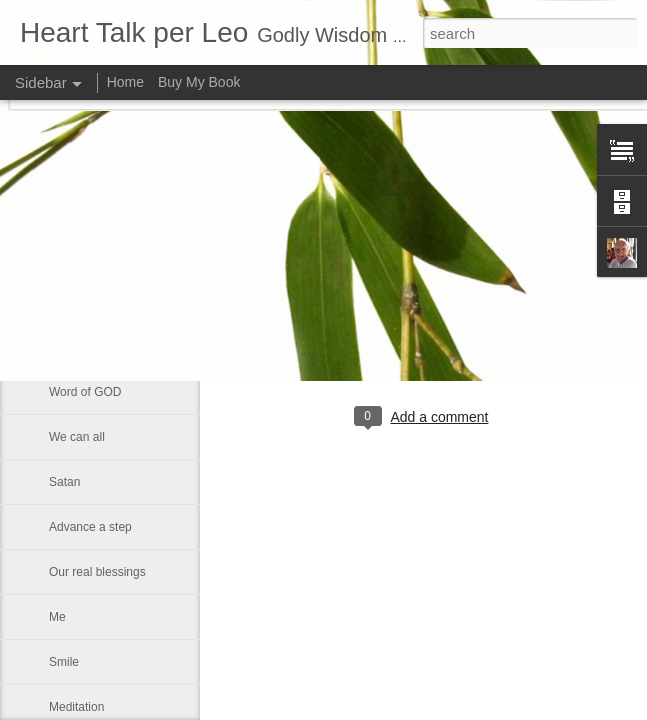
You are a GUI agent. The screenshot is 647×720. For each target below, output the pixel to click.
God (60, 257)
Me (57, 617)
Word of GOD (85, 392)
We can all (77, 437)
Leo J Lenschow (483, 335)
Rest (61, 347)
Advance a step (90, 527)
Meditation (76, 707)
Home (125, 82)
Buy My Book (199, 82)
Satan (64, 482)
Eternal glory (82, 302)
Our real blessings (97, 572)
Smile (64, 662)
